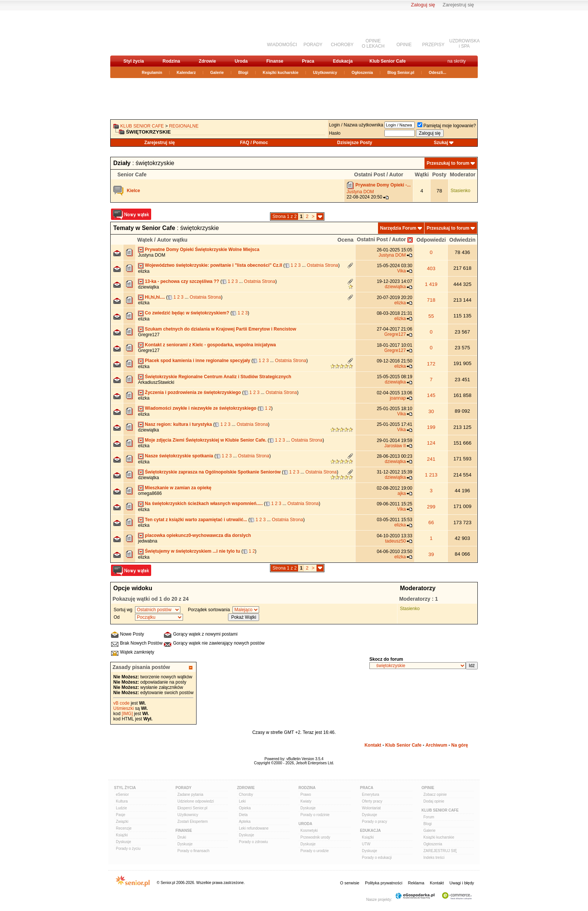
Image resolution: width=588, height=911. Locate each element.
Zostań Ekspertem (193, 822)
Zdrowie (207, 61)
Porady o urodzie (315, 851)
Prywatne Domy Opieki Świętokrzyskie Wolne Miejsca (202, 250)
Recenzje (124, 828)
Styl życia (134, 61)
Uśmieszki (124, 708)
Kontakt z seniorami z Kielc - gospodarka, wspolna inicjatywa (210, 345)
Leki (242, 801)
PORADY (313, 45)
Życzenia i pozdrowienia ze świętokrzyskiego (193, 392)
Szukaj (441, 143)
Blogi (243, 72)
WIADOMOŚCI (282, 45)
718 (431, 300)
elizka (144, 271)
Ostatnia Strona (322, 265)
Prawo (306, 794)
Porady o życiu (128, 849)
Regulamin (152, 72)
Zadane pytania (190, 794)
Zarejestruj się (458, 5)
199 (431, 427)
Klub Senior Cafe (388, 61)
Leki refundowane (254, 828)
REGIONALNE (184, 126)
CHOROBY (342, 45)
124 (431, 443)
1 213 (431, 475)
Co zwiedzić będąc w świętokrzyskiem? (187, 313)
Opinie (428, 788)
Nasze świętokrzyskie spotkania (179, 456)
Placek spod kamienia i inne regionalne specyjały (197, 361)
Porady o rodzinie (315, 815)
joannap (398, 398)
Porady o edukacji (377, 858)
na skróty (457, 61)
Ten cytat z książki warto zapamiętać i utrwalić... (196, 520)
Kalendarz (186, 72)
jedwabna (148, 541)
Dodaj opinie (434, 801)
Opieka (245, 808)
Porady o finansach (193, 851)
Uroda (241, 61)
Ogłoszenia (362, 72)
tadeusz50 (395, 541)
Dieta (243, 815)
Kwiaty (306, 801)
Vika (401, 271)
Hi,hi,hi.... (155, 297)
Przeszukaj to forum (448, 163)
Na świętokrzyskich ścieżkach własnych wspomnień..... (204, 504)
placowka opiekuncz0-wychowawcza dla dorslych (198, 535)
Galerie (217, 72)
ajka (402, 493)
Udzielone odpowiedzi (196, 801)
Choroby (246, 794)
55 (431, 316)
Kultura (122, 801)
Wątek (145, 240)
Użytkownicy (325, 72)
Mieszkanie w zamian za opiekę (178, 488)
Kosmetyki (309, 831)
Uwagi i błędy (462, 883)
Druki (182, 837)
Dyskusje (124, 842)
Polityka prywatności (384, 883)
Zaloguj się (423, 5)
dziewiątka (148, 287)
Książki (122, 835)
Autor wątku (172, 240)
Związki (122, 822)
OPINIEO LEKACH (373, 44)
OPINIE (404, 45)
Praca (308, 61)
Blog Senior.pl (401, 72)
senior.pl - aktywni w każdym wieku (150, 32)
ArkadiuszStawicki (156, 382)
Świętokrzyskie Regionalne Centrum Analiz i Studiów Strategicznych (218, 377)
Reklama (416, 883)
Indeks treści (434, 858)
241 (431, 459)
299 (431, 507)
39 (431, 554)
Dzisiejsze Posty (355, 143)
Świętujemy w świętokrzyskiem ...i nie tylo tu (192, 551)
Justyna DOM (360, 192)
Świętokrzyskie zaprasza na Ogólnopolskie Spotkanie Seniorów (213, 472)
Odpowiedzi (431, 240)
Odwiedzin (462, 240)
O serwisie (350, 883)
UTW (366, 844)
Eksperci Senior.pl (192, 808)
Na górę (460, 745)
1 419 (431, 284)
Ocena (346, 240)
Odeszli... (437, 72)
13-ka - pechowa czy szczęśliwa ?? (182, 281)
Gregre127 (149, 335)
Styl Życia (125, 788)
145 (431, 395)
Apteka (245, 822)
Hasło (335, 133)
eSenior (122, 794)
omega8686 (150, 493)
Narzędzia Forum (398, 228)
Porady (184, 788)
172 (431, 364)
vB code (121, 703)
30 (431, 411)
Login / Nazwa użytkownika (356, 125)
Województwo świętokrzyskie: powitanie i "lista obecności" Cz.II (213, 265)
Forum (429, 817)
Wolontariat (371, 808)
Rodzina (171, 61)
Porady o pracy (374, 822)
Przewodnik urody (315, 837)
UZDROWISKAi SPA (464, 44)
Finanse (275, 61)
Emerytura (370, 794)
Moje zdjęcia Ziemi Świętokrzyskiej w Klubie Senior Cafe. (205, 440)
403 (431, 268)
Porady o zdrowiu (253, 842)
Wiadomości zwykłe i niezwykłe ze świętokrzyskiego (200, 408)
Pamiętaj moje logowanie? (447, 126)
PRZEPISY (433, 45)
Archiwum (436, 745)
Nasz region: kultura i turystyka (178, 424)
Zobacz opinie (435, 794)
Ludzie (121, 808)
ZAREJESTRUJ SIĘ (440, 851)
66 (431, 522)
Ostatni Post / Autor (382, 239)
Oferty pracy (372, 801)
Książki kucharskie (280, 72)
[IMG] (127, 714)
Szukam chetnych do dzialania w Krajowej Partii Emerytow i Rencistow (220, 329)
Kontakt (373, 745)
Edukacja (343, 61)
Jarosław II (395, 446)
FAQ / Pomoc (254, 143)
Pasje (121, 815)
